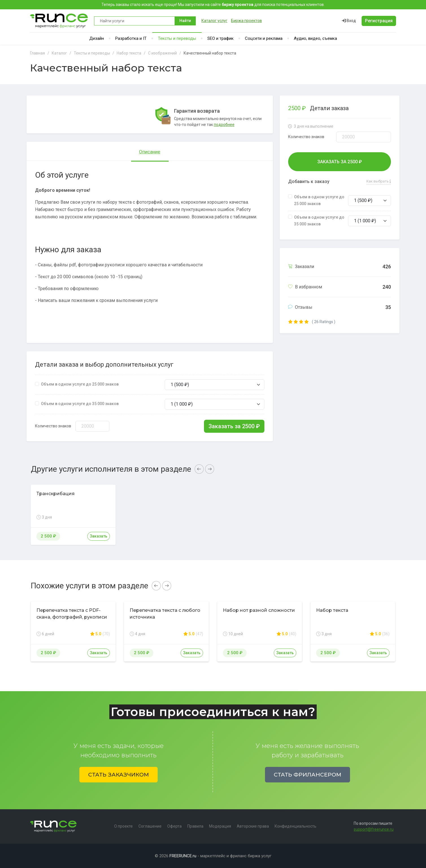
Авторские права (253, 826)
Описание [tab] (150, 152)
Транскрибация (56, 494)
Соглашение (150, 826)
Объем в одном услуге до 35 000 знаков (80, 404)
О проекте (123, 826)
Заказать (99, 536)
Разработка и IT (131, 38)
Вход (349, 21)
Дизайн (97, 38)
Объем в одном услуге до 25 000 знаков (80, 384)
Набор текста (332, 610)
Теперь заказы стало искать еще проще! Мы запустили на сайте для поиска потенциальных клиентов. (213, 5)
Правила (195, 826)
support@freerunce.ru (374, 829)
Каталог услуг (214, 21)
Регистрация (379, 21)
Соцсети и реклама (264, 38)
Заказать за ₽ (234, 426)
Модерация (220, 826)
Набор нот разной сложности (259, 610)
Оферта (174, 826)
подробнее (224, 125)
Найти (185, 21)
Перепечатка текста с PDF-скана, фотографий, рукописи (72, 614)
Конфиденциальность (295, 826)
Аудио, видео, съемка (315, 38)
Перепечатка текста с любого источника (165, 614)
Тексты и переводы (177, 38)
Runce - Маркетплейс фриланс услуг (59, 21)
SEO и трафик (220, 38)
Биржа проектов (246, 21)
